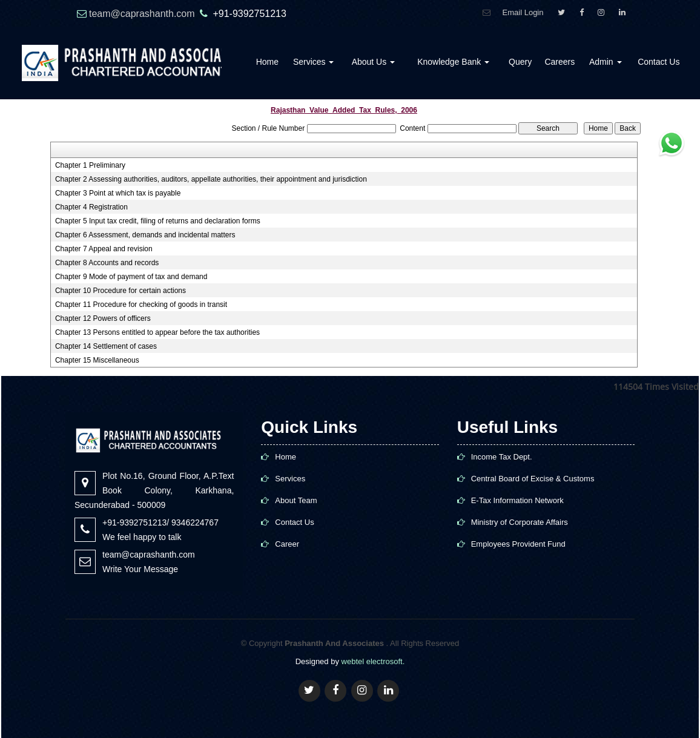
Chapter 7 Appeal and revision (104, 249)
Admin (606, 62)
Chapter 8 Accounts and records (107, 263)
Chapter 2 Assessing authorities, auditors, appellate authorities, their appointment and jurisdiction (211, 179)
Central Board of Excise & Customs (533, 479)
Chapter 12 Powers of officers (103, 318)
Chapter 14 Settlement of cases (106, 346)
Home (267, 62)
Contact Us (659, 62)
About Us (373, 62)
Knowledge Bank (453, 62)
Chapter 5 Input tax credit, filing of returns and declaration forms (158, 221)
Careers (560, 62)
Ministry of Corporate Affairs (520, 522)
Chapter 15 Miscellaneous (97, 360)
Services (314, 62)
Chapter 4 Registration (91, 207)
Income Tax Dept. (502, 457)
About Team (296, 500)
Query (520, 62)
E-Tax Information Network (517, 500)
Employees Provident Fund (518, 544)
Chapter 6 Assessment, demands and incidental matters (145, 235)
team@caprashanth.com (143, 14)
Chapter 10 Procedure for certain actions (121, 291)
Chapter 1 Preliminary (90, 165)
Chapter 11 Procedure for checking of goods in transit (141, 305)
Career (287, 544)
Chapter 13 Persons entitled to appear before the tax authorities (157, 332)
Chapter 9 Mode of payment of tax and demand (131, 277)
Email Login (523, 12)
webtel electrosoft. (373, 661)
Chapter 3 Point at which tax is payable (118, 193)
